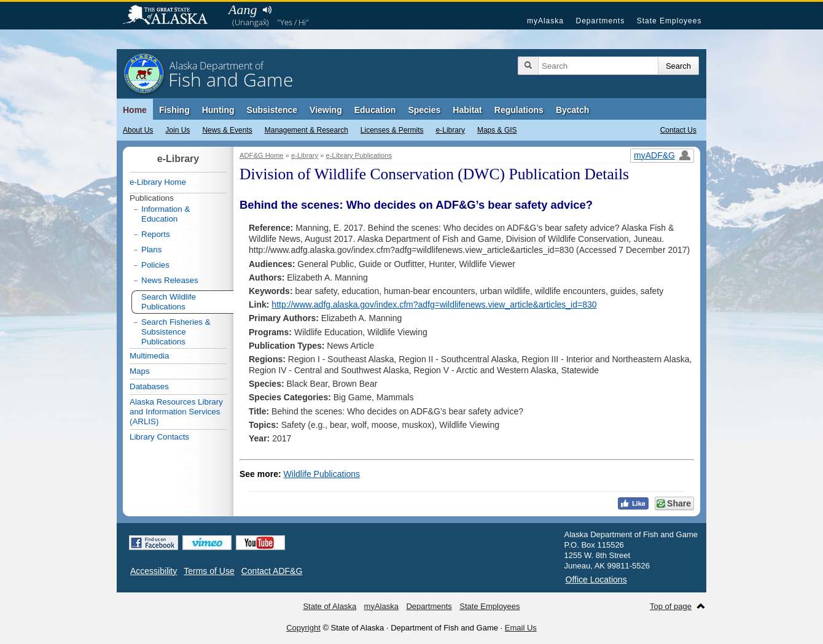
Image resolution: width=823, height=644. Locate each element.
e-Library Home (158, 182)
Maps (140, 371)
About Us (138, 130)
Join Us (177, 130)
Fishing (174, 110)
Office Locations (596, 580)
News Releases (170, 280)
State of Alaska (171, 16)
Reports (156, 234)
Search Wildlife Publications (169, 302)
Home (135, 110)
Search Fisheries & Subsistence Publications (176, 332)
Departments (600, 21)
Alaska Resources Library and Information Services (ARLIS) (176, 412)
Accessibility (154, 571)
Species (424, 110)
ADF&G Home (262, 155)
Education (375, 110)
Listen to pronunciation (267, 10)
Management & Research (306, 130)
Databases (149, 386)
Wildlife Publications (322, 474)
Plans (151, 250)
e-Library (451, 130)
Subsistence (272, 110)
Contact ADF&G (272, 571)
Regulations (519, 110)
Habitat (467, 110)
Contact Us (678, 130)
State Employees (669, 21)
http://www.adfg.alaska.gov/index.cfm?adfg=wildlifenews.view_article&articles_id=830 (434, 305)
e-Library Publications (359, 155)
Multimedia (149, 356)
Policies (155, 265)
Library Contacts (159, 437)
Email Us (521, 628)
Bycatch (572, 110)
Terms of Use (209, 571)
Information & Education (166, 214)
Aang (243, 10)
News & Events (227, 130)
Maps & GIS (497, 130)
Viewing (326, 110)
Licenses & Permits (392, 130)
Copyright (303, 628)
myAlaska (545, 21)
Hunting (218, 110)
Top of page (671, 606)
